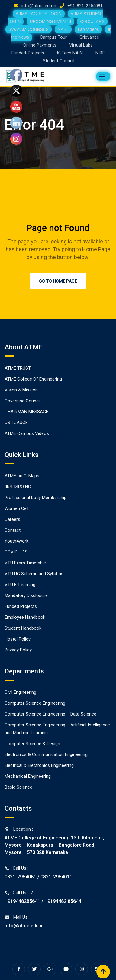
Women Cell (16, 508)
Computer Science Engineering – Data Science (50, 714)
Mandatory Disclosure (26, 595)
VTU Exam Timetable (25, 563)
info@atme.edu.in (39, 6)
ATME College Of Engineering (33, 379)
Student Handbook (23, 628)
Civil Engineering (20, 692)
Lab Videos (88, 29)
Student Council (59, 61)
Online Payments (40, 45)
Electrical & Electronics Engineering (39, 765)
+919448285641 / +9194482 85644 (43, 901)
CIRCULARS (92, 21)
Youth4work (16, 541)
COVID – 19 (16, 552)
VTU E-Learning (20, 585)
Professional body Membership (35, 498)
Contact (13, 530)
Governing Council (23, 401)
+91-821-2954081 (85, 6)
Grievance (89, 37)
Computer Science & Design (32, 744)
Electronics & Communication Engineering (46, 754)
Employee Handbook (25, 617)
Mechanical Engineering (28, 776)
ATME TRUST (18, 368)
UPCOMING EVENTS (50, 21)
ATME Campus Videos (27, 433)
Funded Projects (21, 606)
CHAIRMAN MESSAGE (26, 412)
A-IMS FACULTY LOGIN (39, 14)
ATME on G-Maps (22, 476)
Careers (12, 519)
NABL (63, 29)
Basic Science (18, 787)
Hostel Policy (18, 639)
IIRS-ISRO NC (18, 487)
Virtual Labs (81, 45)
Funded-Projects (28, 53)
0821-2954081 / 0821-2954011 (38, 877)
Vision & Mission (21, 390)
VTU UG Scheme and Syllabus (34, 574)
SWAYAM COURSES (29, 29)
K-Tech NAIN (70, 53)
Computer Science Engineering (35, 703)
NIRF (100, 53)
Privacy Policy (18, 650)
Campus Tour (53, 37)
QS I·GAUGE (16, 423)
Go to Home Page (58, 281)
